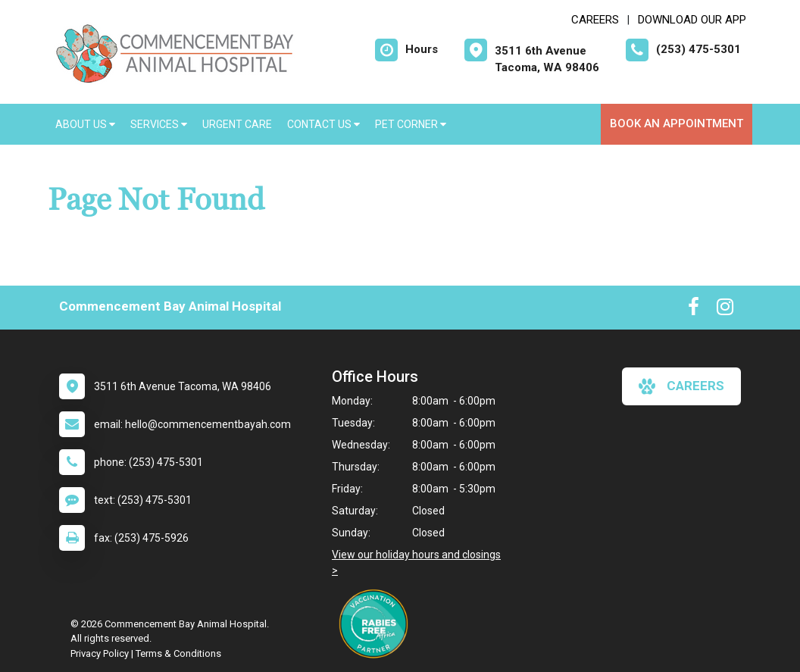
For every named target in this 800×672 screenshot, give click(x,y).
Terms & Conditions (178, 653)
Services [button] (159, 124)
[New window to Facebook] (694, 310)
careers (681, 386)
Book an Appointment (677, 123)
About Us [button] (85, 124)
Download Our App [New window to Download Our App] (692, 20)
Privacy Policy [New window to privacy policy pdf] (100, 653)
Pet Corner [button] (411, 124)
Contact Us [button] (323, 124)
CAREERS (595, 20)
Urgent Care (237, 124)
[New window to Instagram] (725, 310)
